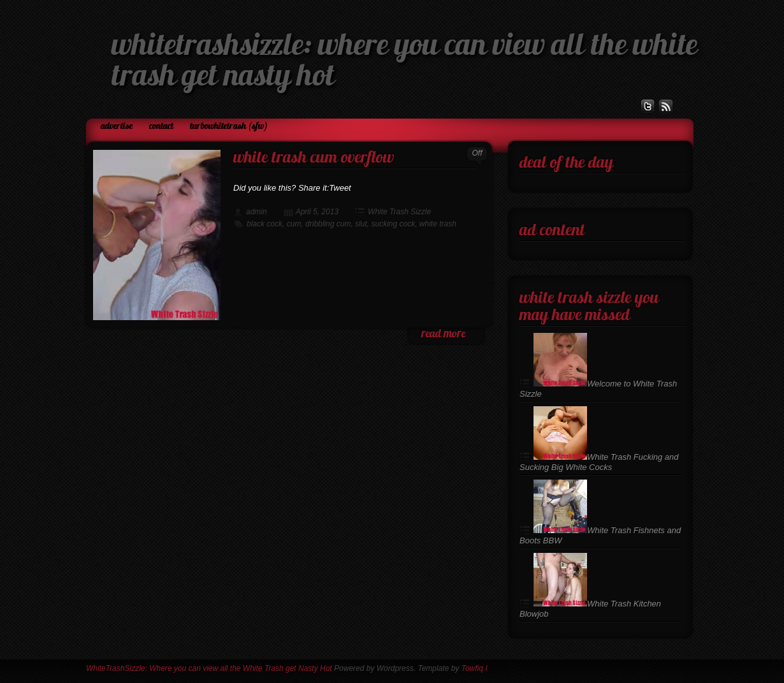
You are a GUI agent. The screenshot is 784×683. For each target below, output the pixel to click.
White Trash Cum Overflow (314, 158)
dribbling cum (328, 224)
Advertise (117, 127)
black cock (265, 224)
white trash (438, 224)
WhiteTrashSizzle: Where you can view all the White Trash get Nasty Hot (209, 668)
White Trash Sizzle (399, 212)
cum (294, 224)
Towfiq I (475, 668)
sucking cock (393, 224)
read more (443, 334)
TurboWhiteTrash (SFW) (229, 127)
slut (361, 224)
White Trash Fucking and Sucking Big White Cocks (599, 462)
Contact (161, 127)
